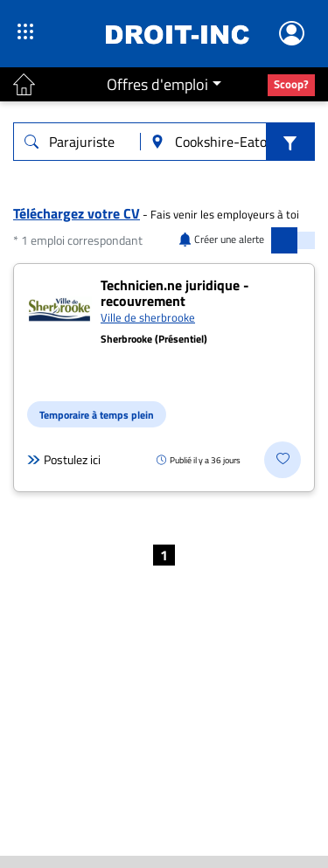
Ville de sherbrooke (148, 317)
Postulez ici (64, 460)
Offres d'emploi (157, 84)
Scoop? (291, 84)
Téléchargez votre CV (77, 213)
